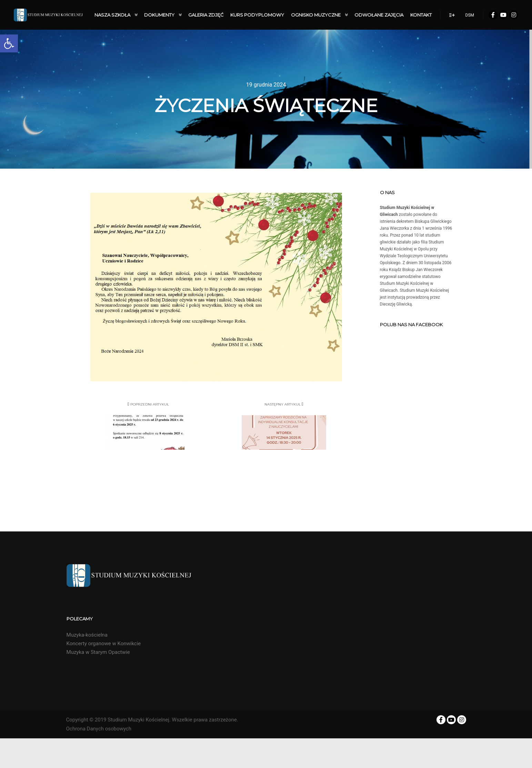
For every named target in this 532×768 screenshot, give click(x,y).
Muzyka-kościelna (87, 635)
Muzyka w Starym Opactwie (98, 652)
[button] (9, 43)
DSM (470, 15)
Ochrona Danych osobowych (99, 729)
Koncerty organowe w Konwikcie (104, 644)
